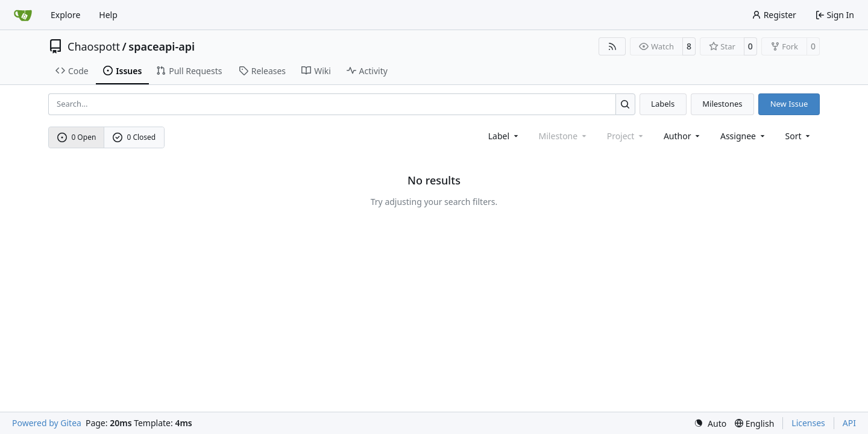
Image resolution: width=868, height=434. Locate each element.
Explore (65, 15)
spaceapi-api (162, 46)
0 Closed (134, 137)
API (849, 423)
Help (108, 15)
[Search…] (625, 104)
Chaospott (94, 46)
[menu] (799, 136)
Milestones (722, 104)
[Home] (23, 15)
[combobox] (504, 136)
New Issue (789, 104)
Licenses (808, 423)
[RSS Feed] (612, 46)
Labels (663, 104)
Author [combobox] (683, 136)
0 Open (77, 137)
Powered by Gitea (47, 423)
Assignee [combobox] (744, 136)
